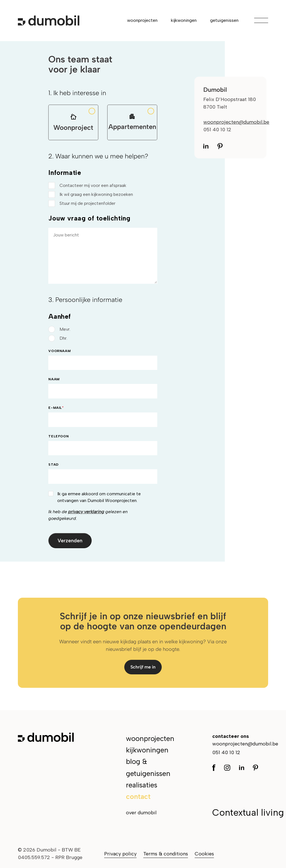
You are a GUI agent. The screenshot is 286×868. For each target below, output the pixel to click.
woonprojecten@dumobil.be (236, 122)
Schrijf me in (143, 667)
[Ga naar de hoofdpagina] (49, 20)
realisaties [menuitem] (142, 785)
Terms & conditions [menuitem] (166, 854)
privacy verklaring (86, 512)
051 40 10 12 (226, 752)
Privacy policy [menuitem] (120, 854)
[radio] (103, 329)
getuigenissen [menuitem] (224, 20)
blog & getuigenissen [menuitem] (148, 767)
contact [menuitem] (138, 796)
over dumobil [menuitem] (141, 813)
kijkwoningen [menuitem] (184, 20)
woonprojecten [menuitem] (142, 20)
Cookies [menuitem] (204, 854)
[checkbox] (103, 194)
